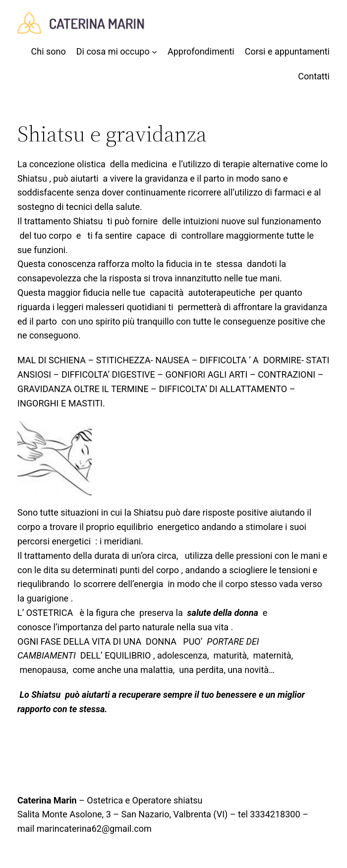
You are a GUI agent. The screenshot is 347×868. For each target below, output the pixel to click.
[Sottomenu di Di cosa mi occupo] (117, 52)
